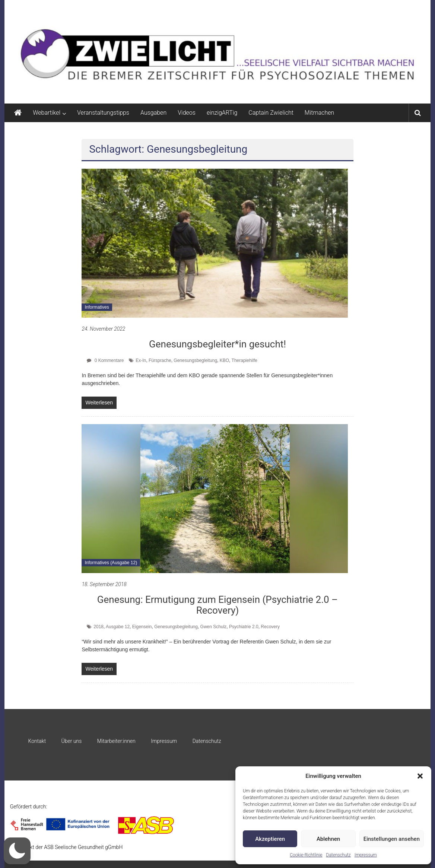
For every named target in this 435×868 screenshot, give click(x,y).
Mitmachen (319, 113)
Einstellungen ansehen (392, 839)
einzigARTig (222, 113)
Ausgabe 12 (118, 627)
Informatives (97, 307)
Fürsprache (160, 360)
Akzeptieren (270, 839)
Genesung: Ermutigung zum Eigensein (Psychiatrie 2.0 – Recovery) (217, 605)
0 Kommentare (105, 360)
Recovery (270, 627)
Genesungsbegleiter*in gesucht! (217, 344)
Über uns (72, 741)
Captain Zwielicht (271, 113)
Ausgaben (153, 113)
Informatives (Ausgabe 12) (111, 563)
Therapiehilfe (245, 360)
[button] (420, 776)
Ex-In (141, 360)
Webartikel (47, 113)
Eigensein (142, 627)
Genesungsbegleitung (195, 360)
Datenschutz (339, 855)
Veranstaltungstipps (103, 113)
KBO (224, 360)
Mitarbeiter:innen (116, 741)
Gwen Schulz (214, 627)
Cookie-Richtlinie (306, 855)
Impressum (366, 855)
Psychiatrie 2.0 (244, 627)
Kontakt (37, 741)
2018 (99, 627)
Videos (187, 113)
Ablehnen (328, 839)
